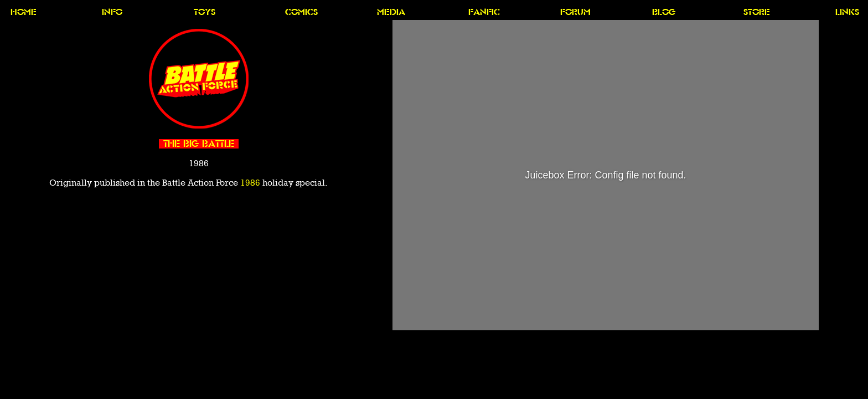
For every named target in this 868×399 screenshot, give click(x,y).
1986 (250, 183)
